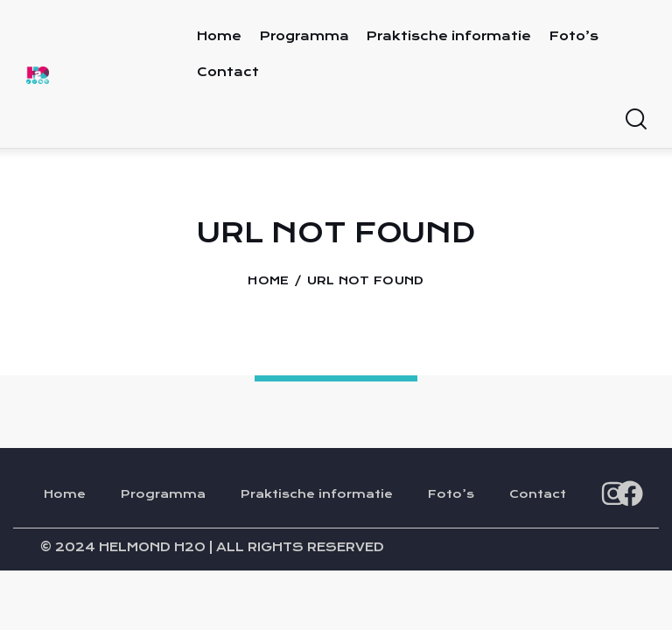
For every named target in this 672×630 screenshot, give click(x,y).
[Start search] (635, 119)
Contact (538, 496)
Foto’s (451, 496)
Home (268, 281)
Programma (163, 496)
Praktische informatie (317, 496)
